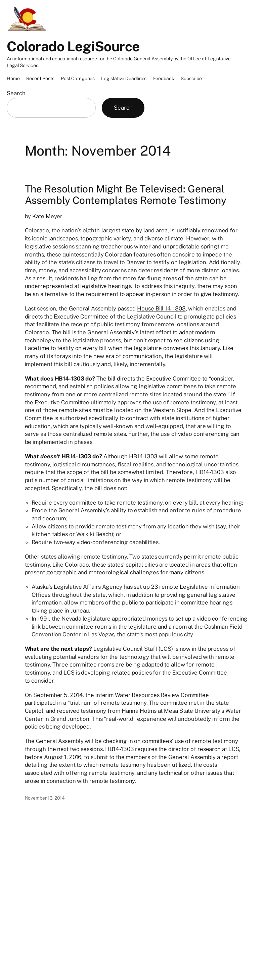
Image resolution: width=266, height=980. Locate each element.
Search (16, 93)
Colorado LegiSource (73, 46)
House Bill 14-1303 (161, 308)
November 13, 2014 (45, 798)
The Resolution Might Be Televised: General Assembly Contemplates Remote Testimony (126, 195)
